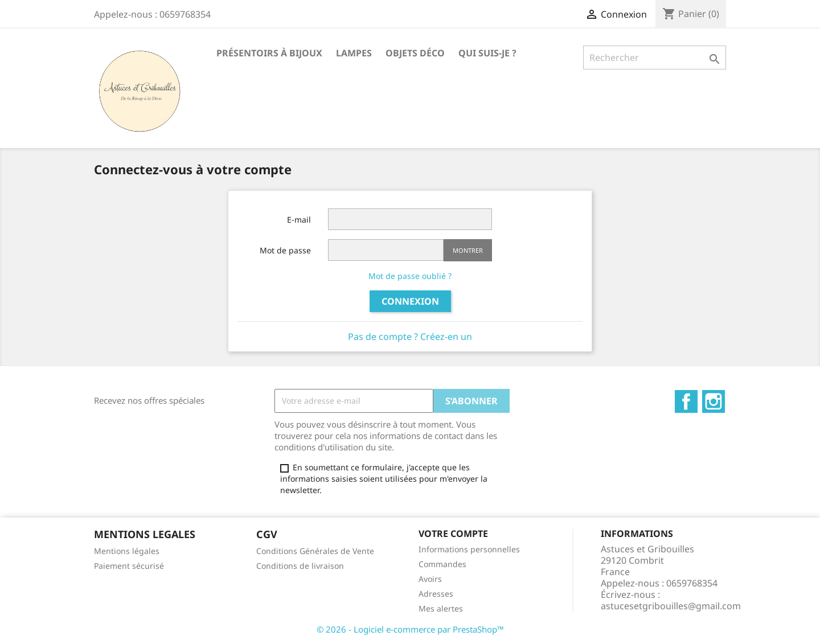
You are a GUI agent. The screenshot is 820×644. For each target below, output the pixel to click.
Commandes (442, 564)
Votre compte (453, 534)
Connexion (410, 301)
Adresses (436, 594)
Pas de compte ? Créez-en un (410, 337)
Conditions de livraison (300, 566)
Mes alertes (441, 608)
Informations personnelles (469, 549)
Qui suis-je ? (487, 53)
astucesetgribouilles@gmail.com (671, 606)
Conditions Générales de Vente (315, 551)
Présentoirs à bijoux (269, 53)
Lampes (354, 53)
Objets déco (415, 53)
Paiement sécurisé (129, 566)
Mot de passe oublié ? (410, 276)
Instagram (714, 401)
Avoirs (430, 579)
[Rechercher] (655, 58)
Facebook (686, 401)
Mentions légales (127, 551)
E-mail (299, 220)
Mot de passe (285, 250)
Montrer (468, 250)
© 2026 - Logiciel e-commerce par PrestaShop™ (410, 629)
